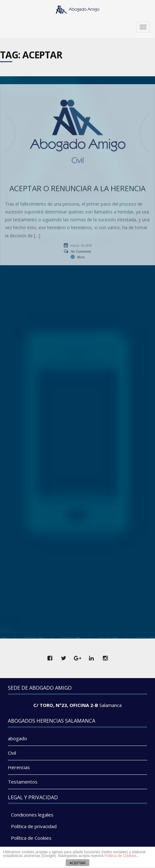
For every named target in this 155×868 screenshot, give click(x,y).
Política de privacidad (34, 826)
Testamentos (23, 782)
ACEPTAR (77, 863)
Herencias (19, 767)
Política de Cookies (31, 838)
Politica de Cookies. (121, 856)
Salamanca (111, 705)
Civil (12, 753)
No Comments (81, 251)
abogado (17, 738)
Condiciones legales (32, 815)
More (81, 257)
